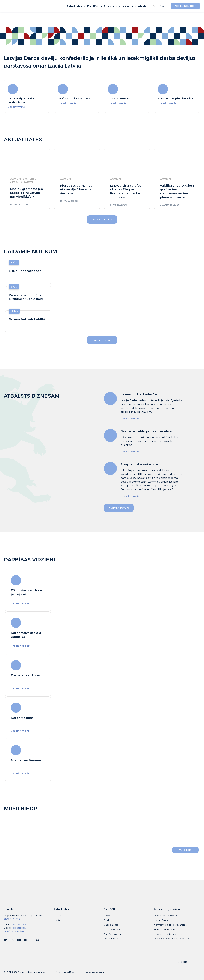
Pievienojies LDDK (185, 6)
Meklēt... (154, 6)
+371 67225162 (20, 925)
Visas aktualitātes (102, 219)
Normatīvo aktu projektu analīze (170, 925)
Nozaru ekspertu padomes (168, 934)
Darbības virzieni (112, 934)
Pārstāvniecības (112, 929)
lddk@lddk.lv (19, 928)
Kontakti (140, 6)
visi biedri (186, 850)
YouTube (19, 940)
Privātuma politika (65, 972)
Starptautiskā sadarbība (166, 929)
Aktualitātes (76, 6)
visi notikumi (102, 340)
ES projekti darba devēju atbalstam (172, 939)
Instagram (26, 940)
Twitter (5, 940)
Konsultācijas (161, 920)
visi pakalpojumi (119, 508)
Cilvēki (107, 916)
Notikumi (58, 920)
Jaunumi (58, 916)
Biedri (107, 920)
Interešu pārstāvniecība (166, 916)
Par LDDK (94, 6)
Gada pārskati (111, 925)
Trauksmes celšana (94, 972)
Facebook (31, 940)
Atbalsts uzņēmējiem (118, 6)
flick (37, 940)
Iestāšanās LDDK (112, 939)
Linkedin (12, 940)
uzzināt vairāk (17, 107)
